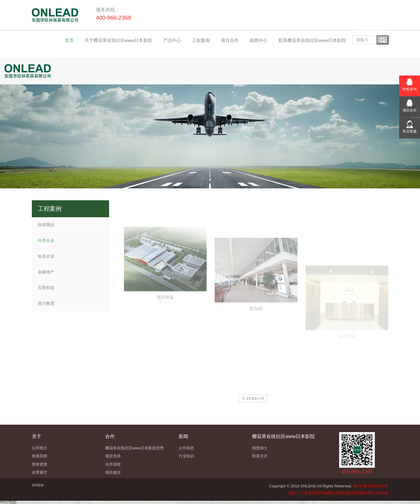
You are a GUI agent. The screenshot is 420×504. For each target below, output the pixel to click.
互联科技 (46, 288)
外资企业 (46, 240)
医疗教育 (46, 303)
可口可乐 (165, 331)
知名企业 (46, 256)
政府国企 (46, 225)
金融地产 (46, 272)
